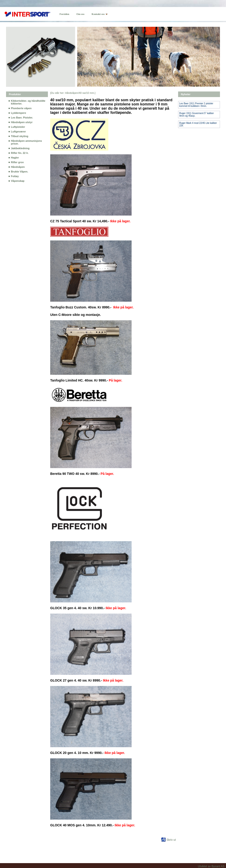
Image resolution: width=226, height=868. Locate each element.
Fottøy (15, 176)
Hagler (15, 158)
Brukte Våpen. (20, 172)
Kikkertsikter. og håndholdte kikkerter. (28, 102)
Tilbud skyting (20, 136)
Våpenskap (18, 181)
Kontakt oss (98, 14)
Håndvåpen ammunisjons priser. (26, 142)
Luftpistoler (18, 127)
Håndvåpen (18, 167)
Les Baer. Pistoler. (22, 118)
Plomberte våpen (21, 108)
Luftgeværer (18, 132)
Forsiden (64, 14)
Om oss (81, 14)
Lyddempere (18, 113)
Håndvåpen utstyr (22, 122)
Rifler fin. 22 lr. (20, 153)
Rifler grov (17, 162)
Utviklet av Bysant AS (211, 866)
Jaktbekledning (20, 148)
